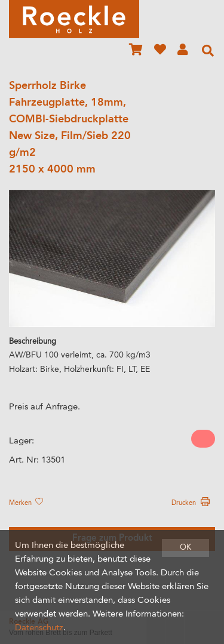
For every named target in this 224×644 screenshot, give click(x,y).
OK (185, 548)
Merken (26, 503)
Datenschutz (39, 628)
